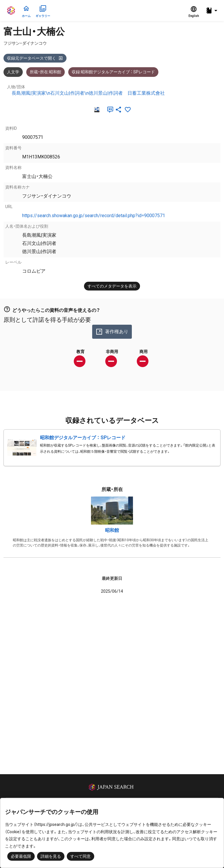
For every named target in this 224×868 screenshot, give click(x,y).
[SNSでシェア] (118, 110)
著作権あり (112, 332)
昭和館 (112, 530)
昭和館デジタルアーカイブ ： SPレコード (83, 438)
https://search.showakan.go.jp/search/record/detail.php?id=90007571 (94, 216)
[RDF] (96, 110)
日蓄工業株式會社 (146, 93)
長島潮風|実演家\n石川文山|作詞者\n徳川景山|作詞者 (67, 93)
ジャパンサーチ (11, 11)
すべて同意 (80, 856)
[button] (212, 11)
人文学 (13, 72)
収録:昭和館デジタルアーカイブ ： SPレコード (113, 72)
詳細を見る (51, 856)
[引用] (109, 110)
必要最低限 (21, 856)
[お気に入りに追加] (128, 110)
